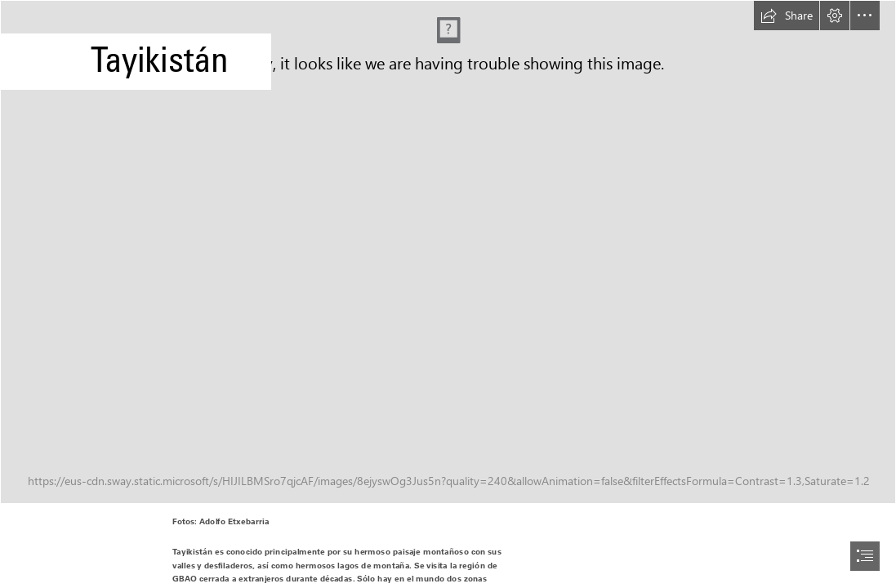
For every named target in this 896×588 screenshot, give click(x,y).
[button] (787, 16)
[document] (448, 294)
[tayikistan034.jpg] (448, 252)
